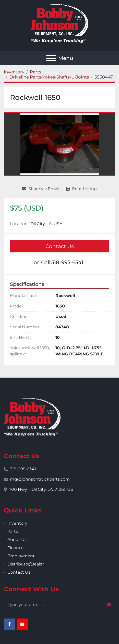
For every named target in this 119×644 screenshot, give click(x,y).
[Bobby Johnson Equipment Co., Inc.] (32, 417)
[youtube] (22, 624)
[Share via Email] (41, 189)
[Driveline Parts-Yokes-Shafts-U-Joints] (49, 77)
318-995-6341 (67, 262)
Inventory (17, 523)
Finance (16, 548)
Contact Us (60, 246)
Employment (21, 556)
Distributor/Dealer (26, 564)
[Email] (59, 605)
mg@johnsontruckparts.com (40, 479)
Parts (13, 531)
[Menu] (51, 58)
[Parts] (35, 72)
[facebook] (9, 624)
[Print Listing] (81, 189)
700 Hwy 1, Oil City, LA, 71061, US (41, 489)
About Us (17, 540)
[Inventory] (14, 72)
